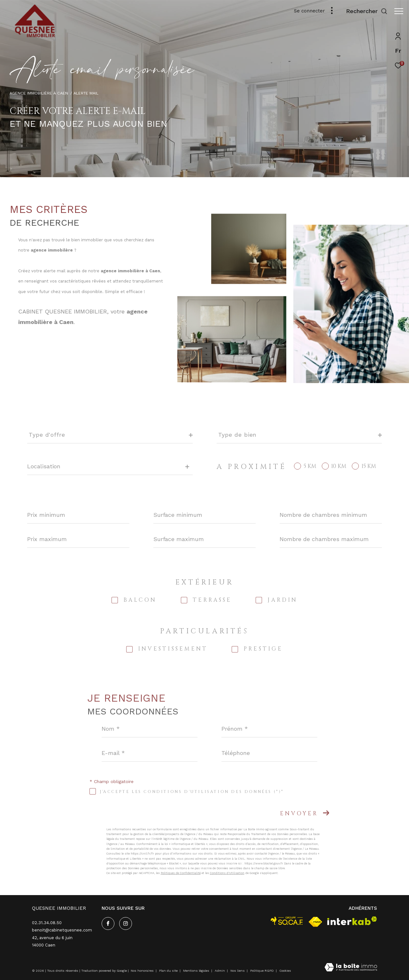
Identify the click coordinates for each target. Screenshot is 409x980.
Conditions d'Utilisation (227, 873)
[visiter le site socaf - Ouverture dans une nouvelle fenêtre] (287, 921)
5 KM (310, 466)
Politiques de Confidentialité (181, 873)
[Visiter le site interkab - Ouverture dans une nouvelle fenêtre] (352, 921)
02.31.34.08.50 (47, 923)
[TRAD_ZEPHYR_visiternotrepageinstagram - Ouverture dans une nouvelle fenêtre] (126, 923)
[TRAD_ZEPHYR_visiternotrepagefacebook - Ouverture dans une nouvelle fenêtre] (108, 923)
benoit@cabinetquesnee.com (62, 930)
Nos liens (238, 971)
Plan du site (169, 971)
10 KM (339, 466)
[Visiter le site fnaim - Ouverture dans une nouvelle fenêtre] (315, 922)
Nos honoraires (142, 971)
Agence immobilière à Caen (39, 93)
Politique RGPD (262, 971)
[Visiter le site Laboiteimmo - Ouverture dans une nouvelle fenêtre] (351, 968)
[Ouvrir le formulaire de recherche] (364, 11)
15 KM (369, 466)
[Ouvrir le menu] (399, 11)
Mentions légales (197, 971)
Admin (220, 971)
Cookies (285, 971)
